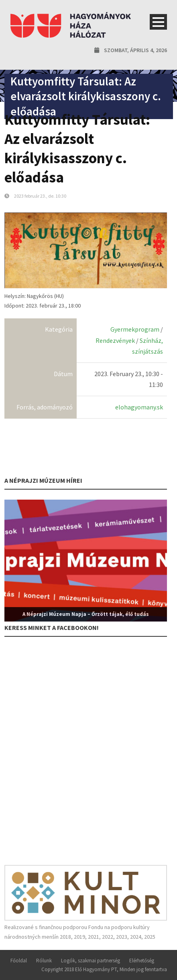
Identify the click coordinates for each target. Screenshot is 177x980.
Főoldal (19, 961)
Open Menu (158, 22)
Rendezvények (115, 340)
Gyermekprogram (135, 329)
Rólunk (44, 961)
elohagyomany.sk (139, 407)
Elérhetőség (142, 961)
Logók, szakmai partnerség (91, 961)
